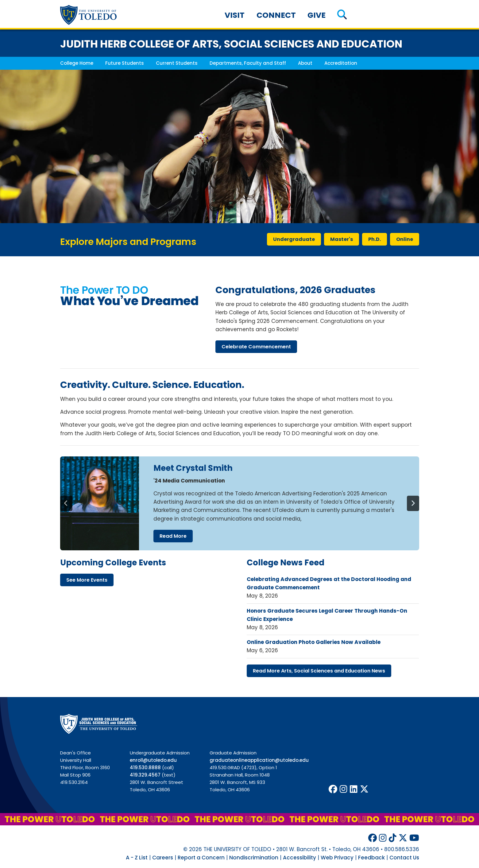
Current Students (177, 63)
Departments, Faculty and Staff (248, 63)
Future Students (125, 63)
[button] (342, 15)
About (305, 63)
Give (317, 15)
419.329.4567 (145, 775)
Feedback (371, 858)
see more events (87, 580)
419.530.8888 (145, 767)
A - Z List (137, 858)
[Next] (413, 503)
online (405, 239)
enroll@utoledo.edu (153, 760)
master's (342, 239)
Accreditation (341, 63)
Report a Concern (201, 858)
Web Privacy (337, 858)
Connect (276, 15)
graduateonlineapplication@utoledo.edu (259, 760)
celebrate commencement (256, 347)
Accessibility (299, 858)
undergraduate (294, 239)
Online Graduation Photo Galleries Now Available (314, 642)
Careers (163, 858)
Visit (235, 15)
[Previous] (66, 503)
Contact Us (404, 858)
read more (173, 536)
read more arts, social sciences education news (319, 671)
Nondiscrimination (254, 858)
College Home (77, 63)
